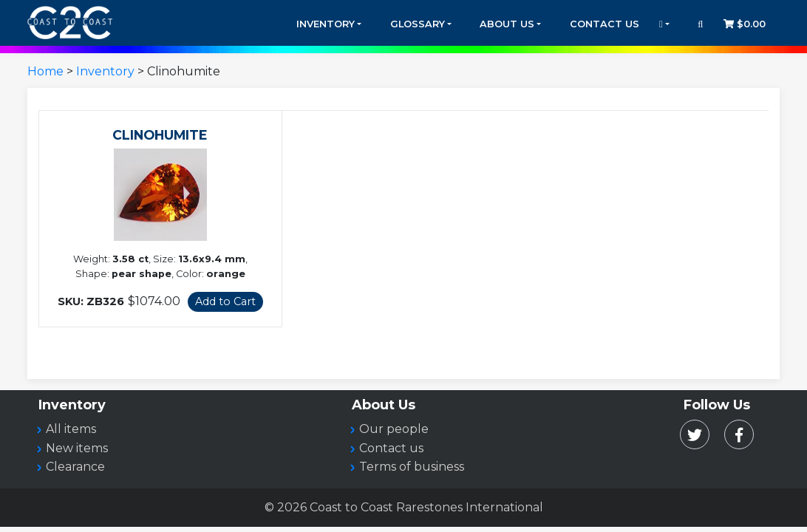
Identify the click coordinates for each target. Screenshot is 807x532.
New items (77, 448)
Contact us (391, 448)
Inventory (326, 24)
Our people (394, 429)
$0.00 (745, 24)
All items (71, 429)
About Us (507, 24)
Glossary (418, 24)
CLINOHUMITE (160, 135)
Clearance (75, 467)
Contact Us (605, 24)
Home (45, 71)
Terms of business (412, 467)
